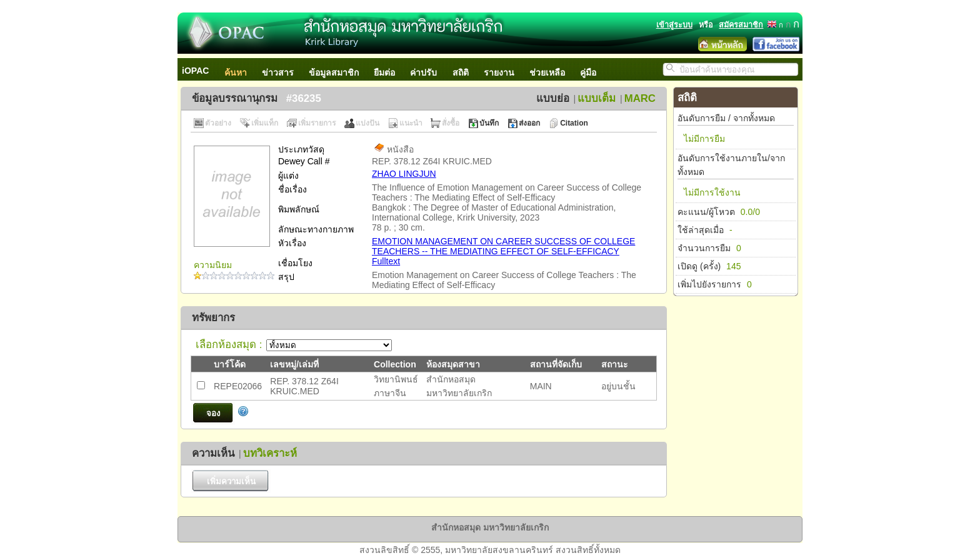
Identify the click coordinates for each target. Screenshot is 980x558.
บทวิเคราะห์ (270, 453)
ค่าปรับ (423, 72)
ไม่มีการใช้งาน (712, 192)
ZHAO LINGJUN (404, 174)
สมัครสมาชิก (741, 25)
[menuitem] (202, 69)
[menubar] (395, 69)
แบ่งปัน (367, 123)
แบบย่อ (553, 98)
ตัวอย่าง (218, 123)
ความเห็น (213, 453)
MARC (640, 98)
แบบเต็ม (597, 98)
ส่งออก (529, 123)
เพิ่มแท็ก (265, 123)
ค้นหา (236, 72)
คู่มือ (588, 72)
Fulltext (386, 261)
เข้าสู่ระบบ (674, 25)
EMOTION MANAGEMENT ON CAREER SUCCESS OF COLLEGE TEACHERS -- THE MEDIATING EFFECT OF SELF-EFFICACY (503, 246)
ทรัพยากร (213, 318)
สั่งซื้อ (451, 123)
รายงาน (499, 72)
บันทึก (489, 123)
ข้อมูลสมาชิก (334, 72)
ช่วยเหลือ (547, 72)
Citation (574, 123)
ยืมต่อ (384, 72)
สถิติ (461, 72)
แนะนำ (411, 123)
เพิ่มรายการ (317, 123)
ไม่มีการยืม (704, 139)
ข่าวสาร (278, 72)
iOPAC (195, 71)
